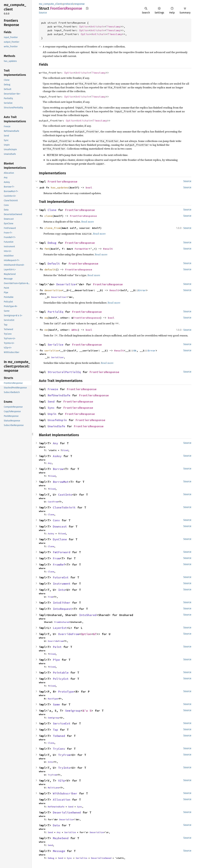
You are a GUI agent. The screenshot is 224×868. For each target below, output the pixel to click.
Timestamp (113, 26)
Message (59, 851)
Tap (55, 730)
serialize (52, 350)
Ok (135, 350)
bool (89, 187)
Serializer (57, 357)
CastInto (65, 495)
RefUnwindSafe (59, 395)
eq (46, 318)
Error (142, 290)
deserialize (53, 290)
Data (56, 825)
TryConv (59, 749)
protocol (68, 4)
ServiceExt (62, 723)
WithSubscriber (65, 793)
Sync (51, 408)
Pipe (56, 660)
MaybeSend (61, 838)
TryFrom (64, 755)
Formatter (82, 249)
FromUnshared (62, 622)
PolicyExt (61, 679)
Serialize (55, 345)
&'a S (87, 711)
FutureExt (61, 577)
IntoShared (88, 615)
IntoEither (62, 603)
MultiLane (53, 788)
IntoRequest (62, 609)
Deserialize (66, 284)
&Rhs (75, 330)
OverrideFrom (69, 634)
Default (54, 264)
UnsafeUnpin (57, 420)
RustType (53, 699)
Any (55, 443)
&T (95, 634)
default (50, 269)
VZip (62, 781)
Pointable (61, 673)
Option (84, 26)
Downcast (60, 526)
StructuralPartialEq (64, 372)
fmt (47, 249)
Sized (65, 450)
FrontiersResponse (62, 182)
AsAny (57, 456)
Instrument (62, 584)
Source (43, 13)
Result (108, 249)
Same (56, 704)
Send (51, 401)
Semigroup (73, 711)
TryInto (64, 768)
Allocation (62, 800)
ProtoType (66, 692)
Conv (56, 520)
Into (62, 590)
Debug (52, 243)
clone (48, 216)
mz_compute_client (50, 4)
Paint (57, 647)
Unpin (52, 414)
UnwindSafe (56, 426)
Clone (52, 210)
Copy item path (87, 8)
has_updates (60, 187)
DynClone (60, 539)
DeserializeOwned (67, 812)
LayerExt (60, 628)
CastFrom (53, 502)
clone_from (52, 228)
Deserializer (59, 297)
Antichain (97, 26)
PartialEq (55, 312)
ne (46, 330)
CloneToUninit (64, 507)
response (79, 4)
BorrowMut (61, 482)
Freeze (53, 389)
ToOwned (59, 736)
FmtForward (62, 552)
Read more (88, 222)
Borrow (58, 469)
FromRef (59, 565)
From (56, 558)
